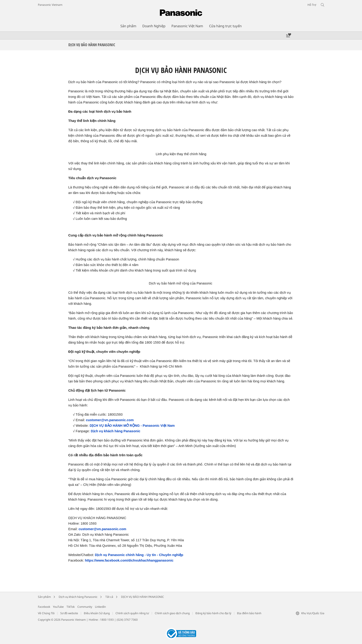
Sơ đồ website (69, 613)
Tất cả (109, 597)
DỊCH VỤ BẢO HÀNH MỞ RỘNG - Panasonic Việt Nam (132, 426)
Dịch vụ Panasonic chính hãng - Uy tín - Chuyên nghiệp (139, 555)
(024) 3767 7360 (127, 620)
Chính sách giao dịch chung (172, 613)
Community (85, 607)
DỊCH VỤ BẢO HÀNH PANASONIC (143, 597)
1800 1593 (107, 620)
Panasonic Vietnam (50, 5)
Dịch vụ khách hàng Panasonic (116, 431)
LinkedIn (100, 607)
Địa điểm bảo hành (249, 613)
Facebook (44, 607)
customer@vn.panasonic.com (110, 420)
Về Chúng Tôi (46, 613)
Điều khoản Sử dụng (97, 613)
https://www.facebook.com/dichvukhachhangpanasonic (129, 560)
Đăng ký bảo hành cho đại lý (213, 613)
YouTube (58, 607)
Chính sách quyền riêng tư (132, 613)
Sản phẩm (44, 597)
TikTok (71, 607)
